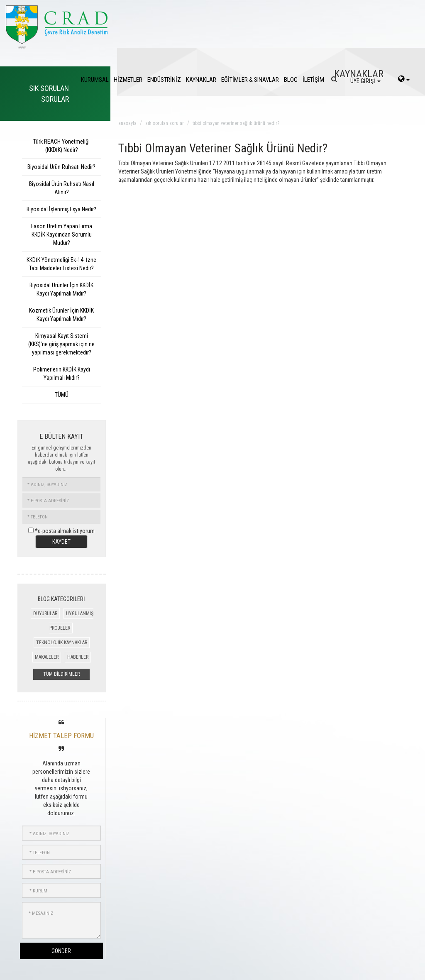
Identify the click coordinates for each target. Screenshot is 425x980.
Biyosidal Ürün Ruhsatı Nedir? (61, 167)
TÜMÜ (62, 395)
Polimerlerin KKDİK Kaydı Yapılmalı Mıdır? (62, 374)
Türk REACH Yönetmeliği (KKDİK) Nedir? (61, 146)
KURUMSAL (95, 80)
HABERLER (78, 657)
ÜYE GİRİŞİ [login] (365, 81)
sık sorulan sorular (165, 123)
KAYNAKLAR (201, 80)
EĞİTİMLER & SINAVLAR (250, 80)
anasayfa (127, 123)
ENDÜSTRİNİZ (164, 80)
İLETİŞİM (313, 80)
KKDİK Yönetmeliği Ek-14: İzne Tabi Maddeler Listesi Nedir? (61, 264)
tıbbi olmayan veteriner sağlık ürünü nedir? (236, 123)
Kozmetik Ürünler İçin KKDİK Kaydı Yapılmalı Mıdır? (61, 315)
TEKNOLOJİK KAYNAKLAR (62, 643)
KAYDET (61, 542)
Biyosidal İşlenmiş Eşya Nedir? (61, 209)
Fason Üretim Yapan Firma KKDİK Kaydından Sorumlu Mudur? (62, 235)
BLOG (291, 80)
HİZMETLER (128, 80)
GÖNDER (61, 951)
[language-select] (404, 80)
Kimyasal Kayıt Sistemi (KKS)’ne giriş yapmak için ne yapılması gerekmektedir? (61, 344)
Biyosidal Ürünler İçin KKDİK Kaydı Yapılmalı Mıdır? (61, 289)
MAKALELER (47, 657)
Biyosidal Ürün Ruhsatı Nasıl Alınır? (62, 188)
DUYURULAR (45, 613)
